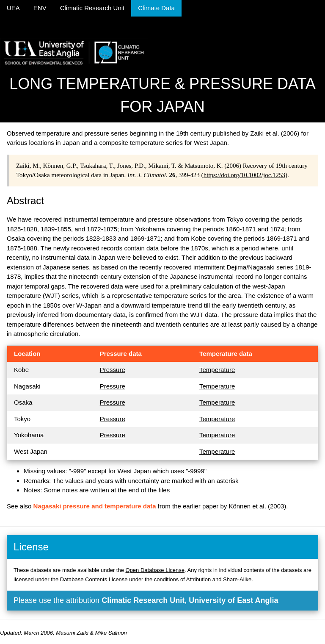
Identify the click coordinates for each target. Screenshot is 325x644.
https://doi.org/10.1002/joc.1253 (244, 175)
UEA (13, 8)
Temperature (217, 370)
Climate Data (156, 8)
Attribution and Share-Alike (219, 579)
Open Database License (155, 570)
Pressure (113, 370)
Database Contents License (94, 579)
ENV (40, 8)
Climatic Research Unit (92, 8)
